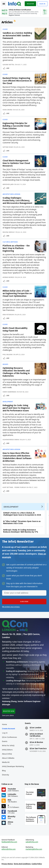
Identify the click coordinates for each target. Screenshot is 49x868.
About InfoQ (7, 754)
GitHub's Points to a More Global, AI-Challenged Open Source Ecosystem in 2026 (22, 514)
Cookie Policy (37, 864)
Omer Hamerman (9, 392)
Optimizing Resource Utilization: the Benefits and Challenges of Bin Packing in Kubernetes (16, 372)
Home (5, 724)
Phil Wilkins (8, 354)
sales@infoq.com (32, 842)
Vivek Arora (7, 110)
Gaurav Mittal (8, 65)
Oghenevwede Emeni (11, 440)
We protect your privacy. (11, 607)
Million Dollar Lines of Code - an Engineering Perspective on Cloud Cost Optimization (17, 293)
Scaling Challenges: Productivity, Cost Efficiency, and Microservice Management (17, 200)
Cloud (5, 29)
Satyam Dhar (8, 147)
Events (5, 741)
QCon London (35, 728)
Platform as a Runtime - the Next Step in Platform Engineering (16, 248)
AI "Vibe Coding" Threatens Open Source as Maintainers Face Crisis (22, 522)
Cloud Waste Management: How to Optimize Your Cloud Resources (16, 163)
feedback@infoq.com (9, 842)
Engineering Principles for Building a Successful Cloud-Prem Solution (16, 126)
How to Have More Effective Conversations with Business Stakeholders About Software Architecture (17, 457)
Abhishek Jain (8, 184)
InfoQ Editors (7, 750)
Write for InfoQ (8, 745)
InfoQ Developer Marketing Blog (13, 768)
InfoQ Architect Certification (36, 735)
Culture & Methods (10, 242)
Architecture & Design (11, 194)
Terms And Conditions (22, 864)
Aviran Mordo (8, 277)
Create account (9, 729)
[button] (24, 602)
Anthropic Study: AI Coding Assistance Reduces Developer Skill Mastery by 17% (21, 531)
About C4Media (8, 758)
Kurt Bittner (8, 487)
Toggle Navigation (4, 4)
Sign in (42, 4)
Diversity (6, 775)
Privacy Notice (7, 864)
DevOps (5, 364)
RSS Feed (15, 21)
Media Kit (6, 762)
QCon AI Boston (36, 742)
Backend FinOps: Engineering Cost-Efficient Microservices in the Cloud (17, 81)
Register (30, 4)
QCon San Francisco (38, 749)
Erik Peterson (8, 315)
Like (8, 68)
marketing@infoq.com (34, 849)
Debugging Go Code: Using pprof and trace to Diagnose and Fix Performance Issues (16, 408)
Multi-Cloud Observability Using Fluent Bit (15, 329)
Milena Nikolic (9, 232)
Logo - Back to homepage (15, 3)
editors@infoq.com (9, 849)
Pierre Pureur (20, 487)
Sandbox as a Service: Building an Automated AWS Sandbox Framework (17, 36)
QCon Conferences (10, 737)
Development (8, 402)
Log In (5, 733)
